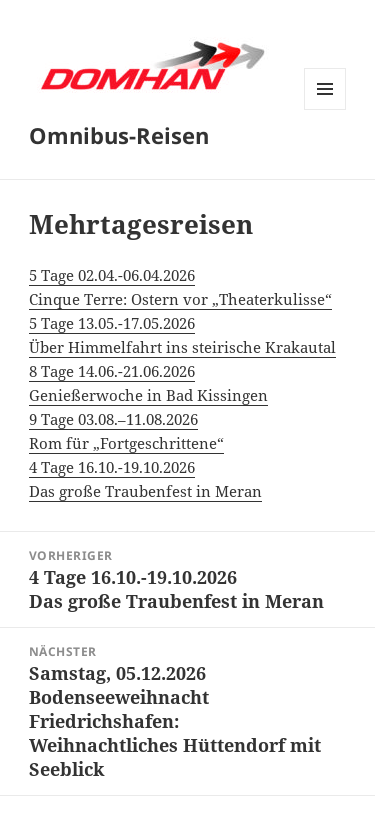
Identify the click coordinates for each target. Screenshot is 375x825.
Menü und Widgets (325, 109)
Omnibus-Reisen (119, 135)
